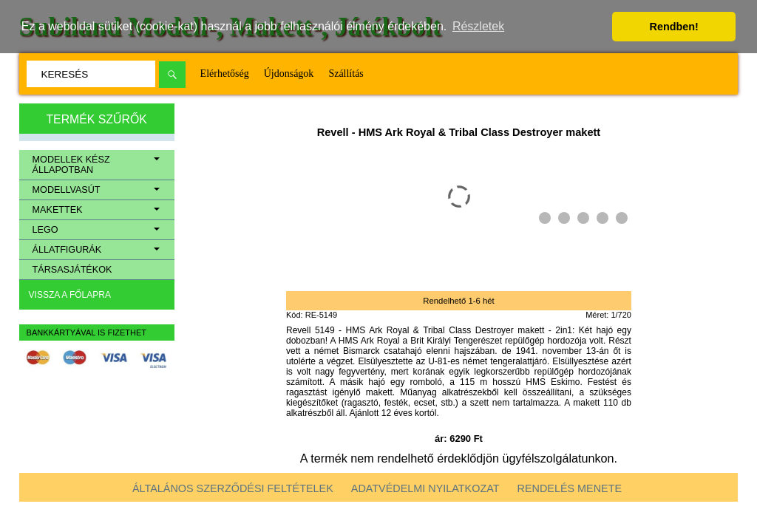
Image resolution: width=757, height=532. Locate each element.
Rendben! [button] (674, 27)
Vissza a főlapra (70, 295)
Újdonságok (289, 74)
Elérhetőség (225, 74)
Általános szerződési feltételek (233, 488)
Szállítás (346, 74)
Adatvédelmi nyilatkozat (425, 488)
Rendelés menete (570, 488)
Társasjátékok (72, 270)
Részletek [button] (478, 26)
